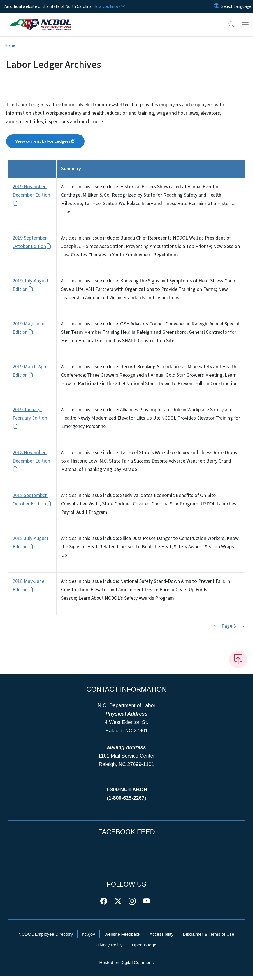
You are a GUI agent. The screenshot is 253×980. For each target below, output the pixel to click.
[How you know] (109, 6)
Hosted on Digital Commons (126, 967)
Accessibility (162, 938)
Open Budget (145, 949)
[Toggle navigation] (245, 25)
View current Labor (45, 141)
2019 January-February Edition (30, 418)
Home (10, 45)
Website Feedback (122, 938)
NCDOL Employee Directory (46, 938)
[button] (228, 25)
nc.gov (89, 938)
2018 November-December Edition (31, 461)
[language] (236, 6)
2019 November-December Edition (31, 195)
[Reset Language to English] (217, 6)
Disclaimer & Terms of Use (208, 938)
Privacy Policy (109, 949)
